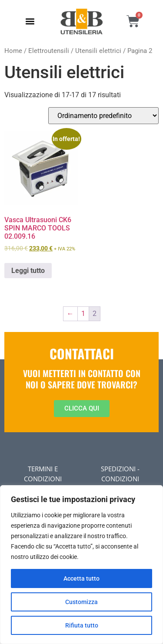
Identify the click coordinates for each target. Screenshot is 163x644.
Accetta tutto (81, 578)
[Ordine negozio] (103, 116)
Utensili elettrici (98, 51)
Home (13, 51)
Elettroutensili (49, 51)
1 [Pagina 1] (83, 314)
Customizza (81, 602)
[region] (81, 565)
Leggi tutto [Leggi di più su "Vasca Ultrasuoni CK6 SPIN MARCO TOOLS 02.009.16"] (28, 271)
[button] (30, 21)
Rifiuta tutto (82, 625)
